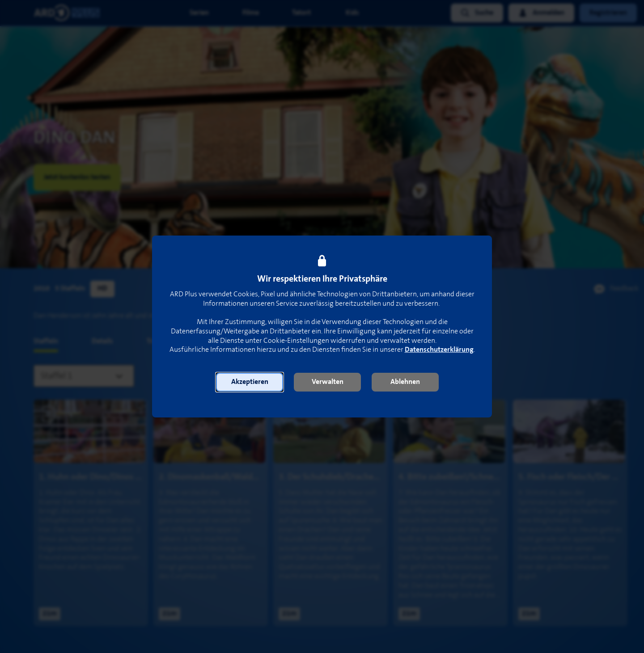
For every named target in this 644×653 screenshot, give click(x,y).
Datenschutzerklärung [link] (439, 350)
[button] (250, 382)
